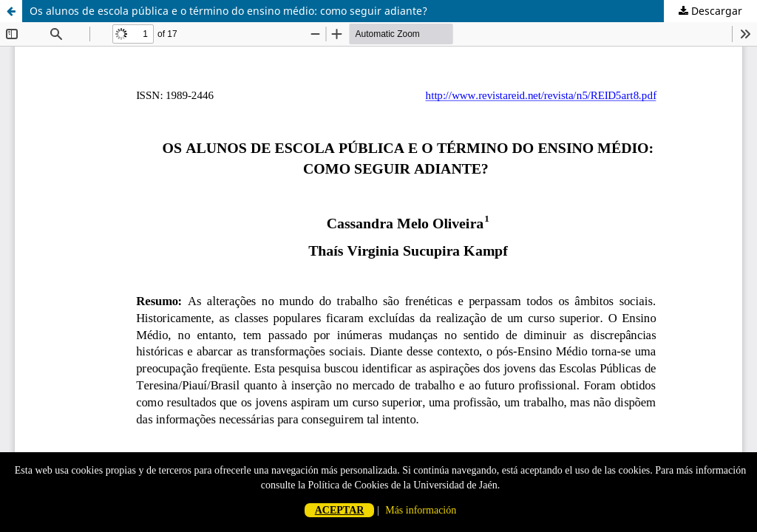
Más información (421, 510)
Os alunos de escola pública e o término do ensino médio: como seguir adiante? (228, 11)
